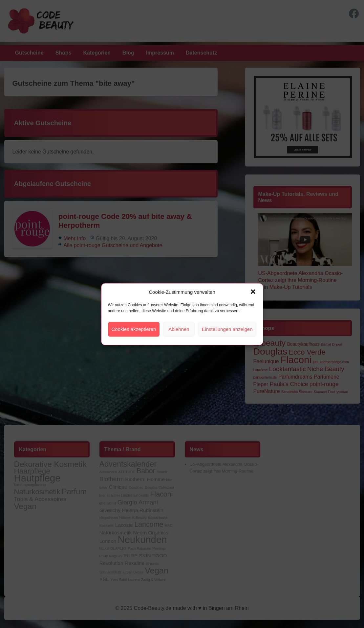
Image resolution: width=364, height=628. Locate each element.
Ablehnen (179, 329)
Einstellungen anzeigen (227, 329)
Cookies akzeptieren (134, 329)
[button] (253, 292)
